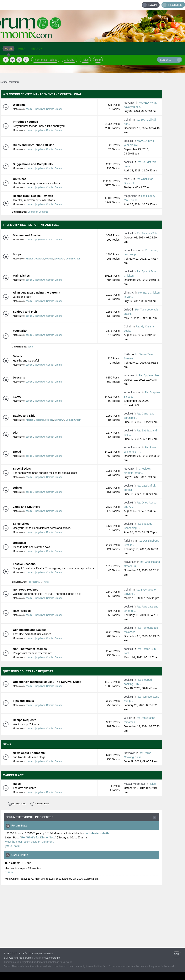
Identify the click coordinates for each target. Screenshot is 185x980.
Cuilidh (128, 120)
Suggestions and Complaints (33, 164)
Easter (46, 582)
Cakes (17, 396)
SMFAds (9, 958)
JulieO (128, 310)
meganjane (131, 196)
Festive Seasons (24, 564)
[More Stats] (12, 846)
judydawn (40, 109)
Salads (18, 356)
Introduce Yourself (26, 122)
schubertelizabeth (97, 833)
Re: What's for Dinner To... (38, 837)
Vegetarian (20, 331)
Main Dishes (21, 276)
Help (98, 60)
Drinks (17, 488)
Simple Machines (44, 954)
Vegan (31, 347)
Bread (17, 452)
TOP (177, 954)
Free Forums (24, 958)
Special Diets (22, 469)
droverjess (130, 562)
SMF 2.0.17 (10, 954)
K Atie (127, 354)
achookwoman (133, 250)
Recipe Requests (25, 720)
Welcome (19, 105)
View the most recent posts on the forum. (29, 842)
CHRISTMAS (34, 582)
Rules (85, 60)
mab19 (128, 179)
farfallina (129, 541)
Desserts (19, 377)
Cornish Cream (54, 109)
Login (153, 5)
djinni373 (129, 293)
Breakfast (19, 543)
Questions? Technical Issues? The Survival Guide (47, 682)
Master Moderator (35, 259)
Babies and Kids (24, 416)
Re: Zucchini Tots (147, 233)
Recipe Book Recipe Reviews (33, 196)
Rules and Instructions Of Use (34, 145)
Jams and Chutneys (27, 507)
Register (175, 5)
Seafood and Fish (25, 312)
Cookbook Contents (38, 212)
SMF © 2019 (26, 954)
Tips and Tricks (23, 701)
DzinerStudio (53, 958)
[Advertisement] (74, 913)
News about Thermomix (29, 753)
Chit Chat (69, 60)
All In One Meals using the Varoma (37, 292)
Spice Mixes (21, 524)
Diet (16, 433)
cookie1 (30, 109)
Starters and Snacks (27, 235)
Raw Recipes (22, 611)
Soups (17, 254)
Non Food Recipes (26, 589)
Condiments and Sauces (30, 630)
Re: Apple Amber (149, 375)
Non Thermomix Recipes (30, 649)
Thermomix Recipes (45, 60)
